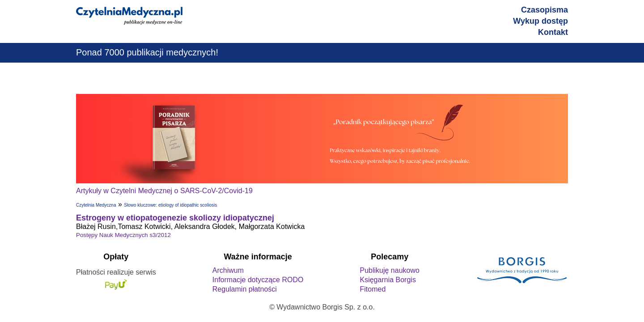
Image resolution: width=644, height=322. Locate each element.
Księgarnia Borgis (388, 280)
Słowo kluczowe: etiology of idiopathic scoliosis (170, 205)
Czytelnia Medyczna (96, 205)
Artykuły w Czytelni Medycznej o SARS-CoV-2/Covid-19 (164, 191)
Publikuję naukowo (389, 270)
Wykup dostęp (540, 21)
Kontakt (553, 32)
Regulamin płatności (245, 289)
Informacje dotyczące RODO (258, 280)
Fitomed (373, 289)
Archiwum (228, 270)
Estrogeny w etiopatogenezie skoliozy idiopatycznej (175, 218)
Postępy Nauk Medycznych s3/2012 (123, 235)
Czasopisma (544, 10)
